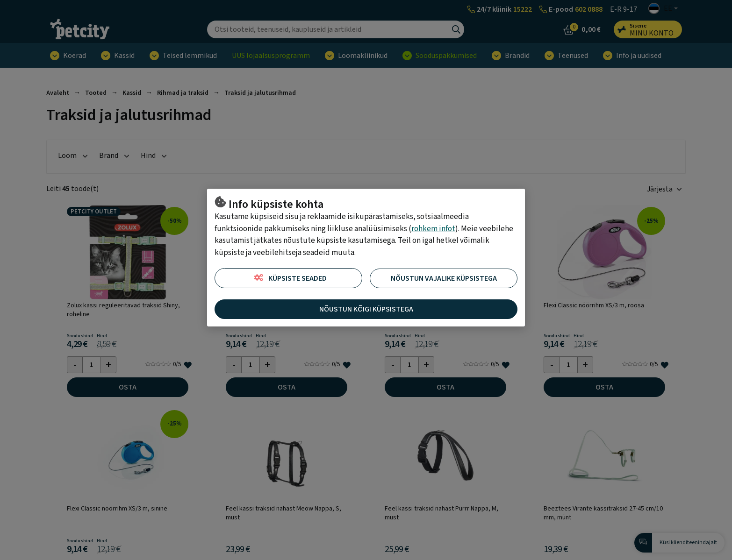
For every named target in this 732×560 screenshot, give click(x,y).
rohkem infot (433, 229)
